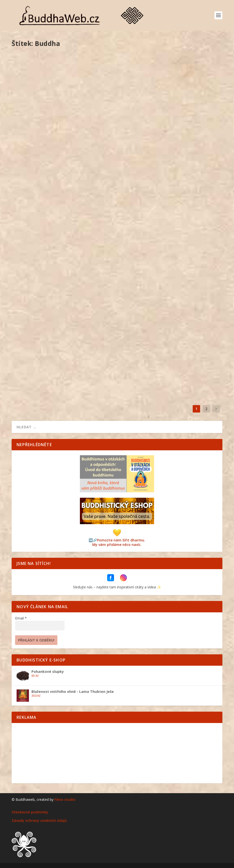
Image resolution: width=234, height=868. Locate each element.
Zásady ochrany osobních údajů (39, 820)
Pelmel (64, 127)
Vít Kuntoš (28, 127)
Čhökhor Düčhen (142, 237)
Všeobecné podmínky (30, 812)
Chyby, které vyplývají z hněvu (49, 119)
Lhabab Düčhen (141, 119)
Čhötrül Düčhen (141, 354)
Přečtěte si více (34, 152)
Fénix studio (65, 799)
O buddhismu (67, 362)
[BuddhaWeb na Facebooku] (111, 580)
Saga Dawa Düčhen (36, 354)
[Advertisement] (117, 753)
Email (21, 618)
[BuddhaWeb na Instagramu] (123, 580)
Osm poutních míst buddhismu (49, 237)
